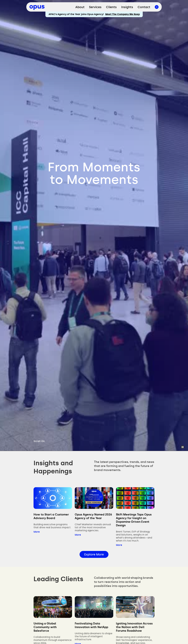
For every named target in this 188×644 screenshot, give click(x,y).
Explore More (94, 554)
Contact (144, 7)
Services (95, 7)
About (80, 7)
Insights (127, 7)
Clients (111, 7)
